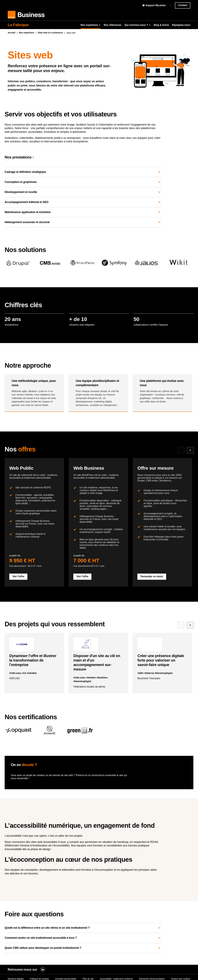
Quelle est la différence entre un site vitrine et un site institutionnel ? (83, 928)
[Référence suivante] (190, 625)
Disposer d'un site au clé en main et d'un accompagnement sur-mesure (97, 662)
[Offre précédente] (181, 450)
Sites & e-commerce (50, 33)
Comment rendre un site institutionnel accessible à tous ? (83, 938)
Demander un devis (152, 576)
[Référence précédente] (181, 625)
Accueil (12, 33)
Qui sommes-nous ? (138, 25)
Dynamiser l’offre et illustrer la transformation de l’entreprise (33, 660)
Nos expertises (91, 25)
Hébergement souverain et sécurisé (83, 222)
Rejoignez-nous (181, 25)
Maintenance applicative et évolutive (83, 212)
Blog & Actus (161, 25)
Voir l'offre (18, 576)
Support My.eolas (154, 5)
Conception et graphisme (83, 182)
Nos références (112, 25)
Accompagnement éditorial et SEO (83, 202)
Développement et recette (83, 192)
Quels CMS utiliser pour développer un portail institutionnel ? (83, 948)
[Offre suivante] (190, 450)
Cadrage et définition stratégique (83, 172)
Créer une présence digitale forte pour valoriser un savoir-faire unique (161, 660)
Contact (183, 5)
